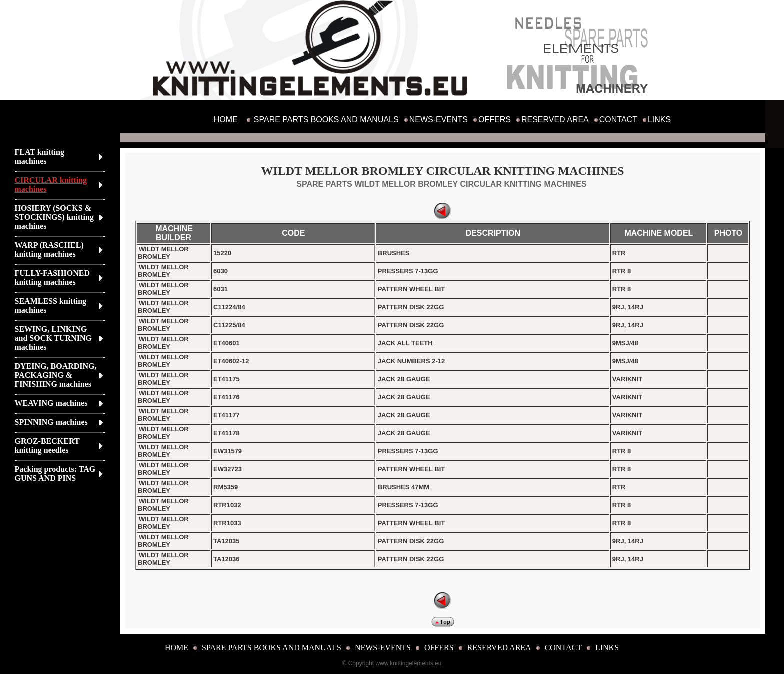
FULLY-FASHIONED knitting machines (53, 278)
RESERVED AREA (555, 120)
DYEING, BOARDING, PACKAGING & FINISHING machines (56, 375)
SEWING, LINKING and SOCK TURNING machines (53, 338)
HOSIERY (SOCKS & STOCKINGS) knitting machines (54, 217)
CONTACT (618, 120)
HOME (226, 120)
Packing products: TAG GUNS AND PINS (55, 473)
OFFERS (495, 120)
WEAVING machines (51, 403)
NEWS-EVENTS (439, 120)
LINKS (659, 120)
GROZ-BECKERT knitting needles (47, 445)
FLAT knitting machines (40, 157)
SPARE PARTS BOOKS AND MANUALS (326, 120)
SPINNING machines (51, 422)
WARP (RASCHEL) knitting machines (49, 250)
